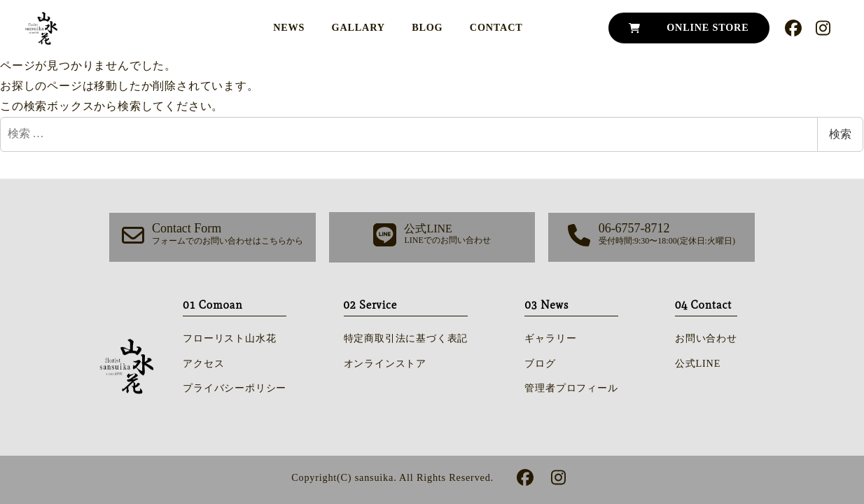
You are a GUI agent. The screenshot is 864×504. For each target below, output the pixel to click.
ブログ (540, 363)
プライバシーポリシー (235, 388)
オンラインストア (385, 363)
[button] (212, 238)
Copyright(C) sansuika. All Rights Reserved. (392, 477)
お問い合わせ (706, 338)
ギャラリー (550, 338)
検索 (840, 134)
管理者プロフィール (571, 388)
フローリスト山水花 (229, 338)
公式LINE (698, 363)
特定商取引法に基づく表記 (406, 338)
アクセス (203, 363)
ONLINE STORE (708, 27)
